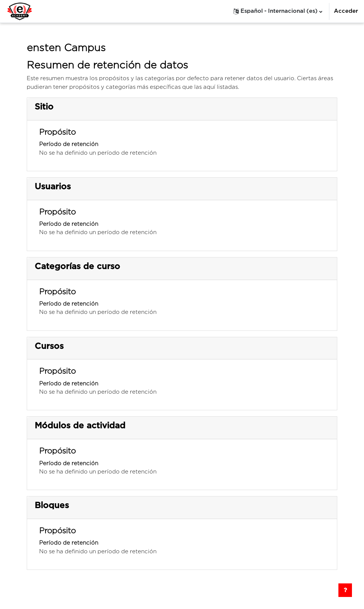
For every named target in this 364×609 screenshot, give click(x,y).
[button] (278, 11)
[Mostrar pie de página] (345, 590)
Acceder (346, 11)
